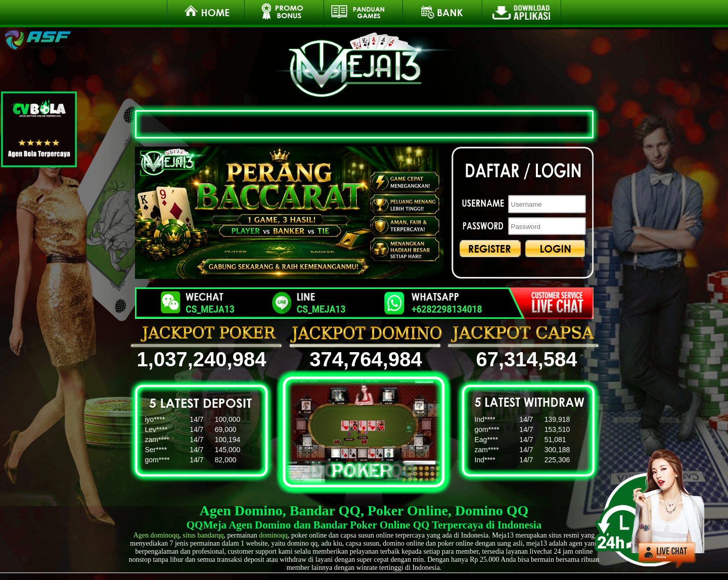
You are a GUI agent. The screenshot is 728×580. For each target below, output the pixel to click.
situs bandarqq (203, 535)
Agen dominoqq (156, 535)
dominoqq (273, 535)
